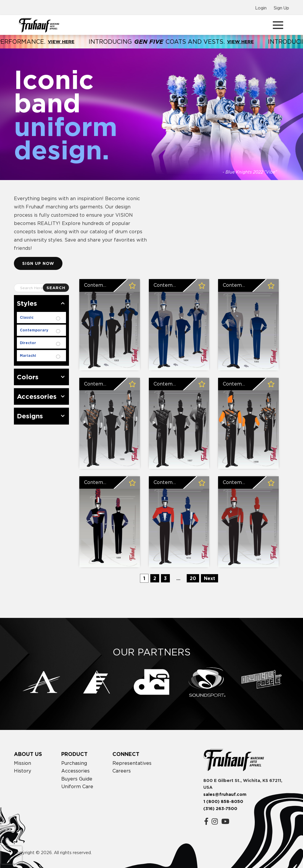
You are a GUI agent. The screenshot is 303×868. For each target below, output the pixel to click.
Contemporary (34, 330)
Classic (27, 317)
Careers (122, 771)
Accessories (75, 771)
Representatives (132, 763)
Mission (22, 763)
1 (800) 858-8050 (223, 801)
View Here (72, 42)
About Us (28, 754)
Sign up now (38, 263)
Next (209, 578)
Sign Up (281, 8)
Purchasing (74, 763)
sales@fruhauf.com (225, 794)
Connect (126, 754)
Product (74, 754)
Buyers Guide (77, 779)
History (22, 771)
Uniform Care (77, 786)
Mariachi (28, 356)
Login (261, 8)
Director (28, 343)
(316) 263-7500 (220, 809)
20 (193, 578)
